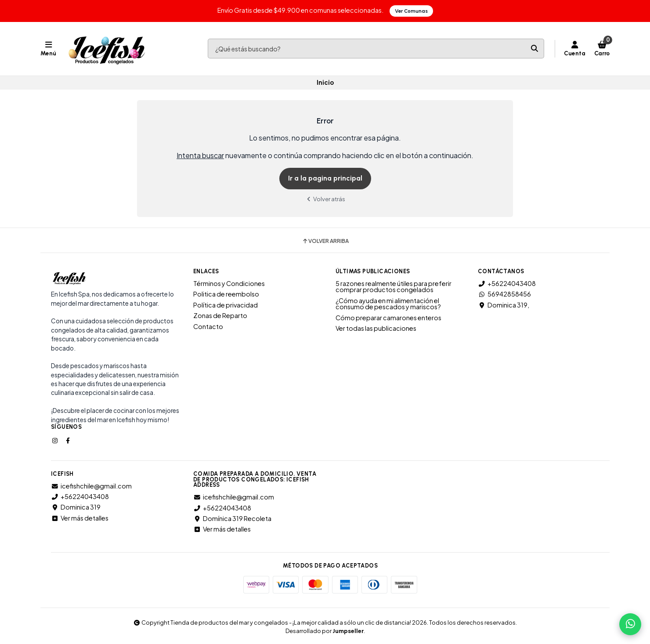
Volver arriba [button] (325, 241)
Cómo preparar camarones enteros (388, 318)
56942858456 (504, 294)
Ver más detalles (80, 518)
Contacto (208, 326)
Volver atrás (325, 199)
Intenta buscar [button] (200, 155)
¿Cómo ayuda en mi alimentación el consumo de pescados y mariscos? (388, 304)
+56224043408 (507, 283)
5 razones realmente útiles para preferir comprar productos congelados (394, 287)
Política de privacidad (226, 305)
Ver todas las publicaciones (376, 328)
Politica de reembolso (226, 294)
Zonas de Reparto (220, 315)
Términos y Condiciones (229, 283)
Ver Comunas (411, 11)
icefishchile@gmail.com (91, 486)
